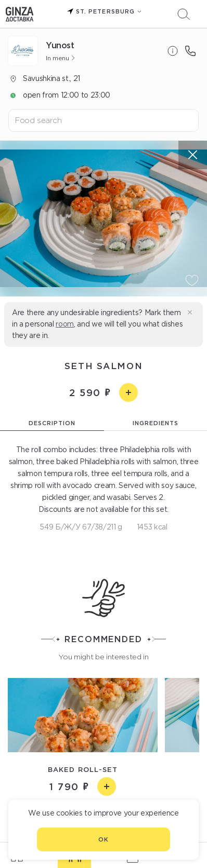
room (65, 324)
